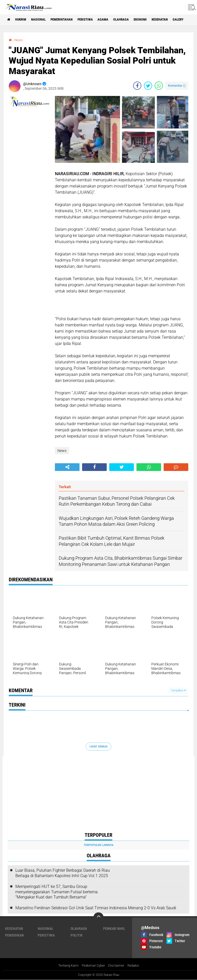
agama (115, 20)
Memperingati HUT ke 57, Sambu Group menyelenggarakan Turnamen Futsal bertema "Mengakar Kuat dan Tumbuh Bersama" (57, 892)
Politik (77, 935)
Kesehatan (178, 20)
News (19, 40)
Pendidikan (14, 935)
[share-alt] (67, 467)
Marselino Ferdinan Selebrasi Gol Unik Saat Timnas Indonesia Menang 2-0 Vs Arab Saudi (96, 908)
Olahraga (135, 20)
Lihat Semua (98, 746)
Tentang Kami (66, 965)
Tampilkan (178, 691)
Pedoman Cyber (93, 965)
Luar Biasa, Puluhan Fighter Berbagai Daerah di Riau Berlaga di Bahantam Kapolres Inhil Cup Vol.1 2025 (63, 873)
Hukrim (23, 20)
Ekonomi (156, 20)
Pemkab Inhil (114, 929)
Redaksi (136, 965)
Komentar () (177, 86)
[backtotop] (98, 917)
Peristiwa (95, 20)
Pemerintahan (69, 20)
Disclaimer (118, 965)
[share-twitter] (148, 86)
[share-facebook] (137, 86)
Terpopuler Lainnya (98, 845)
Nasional (43, 20)
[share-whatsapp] (159, 86)
